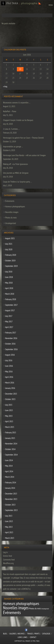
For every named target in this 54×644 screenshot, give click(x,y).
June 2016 (9, 366)
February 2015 (11, 432)
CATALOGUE (46, 634)
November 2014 (11, 444)
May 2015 (9, 416)
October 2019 (10, 261)
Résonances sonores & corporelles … (17, 103)
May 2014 (9, 466)
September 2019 (11, 266)
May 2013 (9, 527)
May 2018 (9, 283)
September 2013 (11, 510)
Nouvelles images (12, 212)
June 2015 (9, 410)
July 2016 (9, 360)
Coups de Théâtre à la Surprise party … (17, 182)
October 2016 (10, 344)
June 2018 (9, 277)
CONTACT (33, 637)
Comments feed (9, 560)
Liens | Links (23, 637)
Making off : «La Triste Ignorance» (15, 164)
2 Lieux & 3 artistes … (11, 129)
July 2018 (9, 272)
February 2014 (11, 482)
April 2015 (9, 421)
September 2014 (11, 455)
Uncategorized (11, 223)
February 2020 (11, 255)
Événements (10, 201)
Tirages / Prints (33, 634)
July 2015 (9, 405)
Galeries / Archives (17, 634)
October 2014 (10, 449)
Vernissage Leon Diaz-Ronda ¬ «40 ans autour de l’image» (24, 155)
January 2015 (10, 438)
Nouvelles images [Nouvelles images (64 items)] (16, 608)
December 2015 (11, 394)
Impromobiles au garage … (13, 147)
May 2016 (9, 372)
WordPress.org (8, 563)
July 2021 (9, 244)
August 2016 (10, 355)
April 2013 (9, 532)
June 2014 (9, 460)
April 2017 (9, 327)
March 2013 (10, 538)
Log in (5, 552)
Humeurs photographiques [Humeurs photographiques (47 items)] (21, 603)
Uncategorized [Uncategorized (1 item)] (45, 609)
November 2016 (11, 338)
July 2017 (9, 316)
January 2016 (10, 388)
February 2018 (11, 299)
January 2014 (10, 488)
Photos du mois (11, 218)
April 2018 (9, 288)
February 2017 (11, 333)
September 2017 (11, 305)
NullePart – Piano (10, 111)
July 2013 (9, 516)
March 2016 (10, 383)
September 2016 (11, 349)
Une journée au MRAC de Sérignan (16, 173)
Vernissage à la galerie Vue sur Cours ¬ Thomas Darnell (23, 138)
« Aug (5, 86)
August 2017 (10, 310)
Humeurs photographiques (15, 206)
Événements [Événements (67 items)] (12, 612)
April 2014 (9, 471)
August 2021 (10, 238)
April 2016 (9, 377)
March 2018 (10, 294)
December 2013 (11, 494)
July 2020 (9, 249)
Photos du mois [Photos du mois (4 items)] (35, 608)
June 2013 (9, 521)
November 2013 (11, 499)
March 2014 (10, 477)
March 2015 (10, 427)
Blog (5, 634)
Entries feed (7, 556)
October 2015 (10, 399)
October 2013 (10, 505)
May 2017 (9, 321)
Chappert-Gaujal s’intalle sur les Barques (18, 120)
